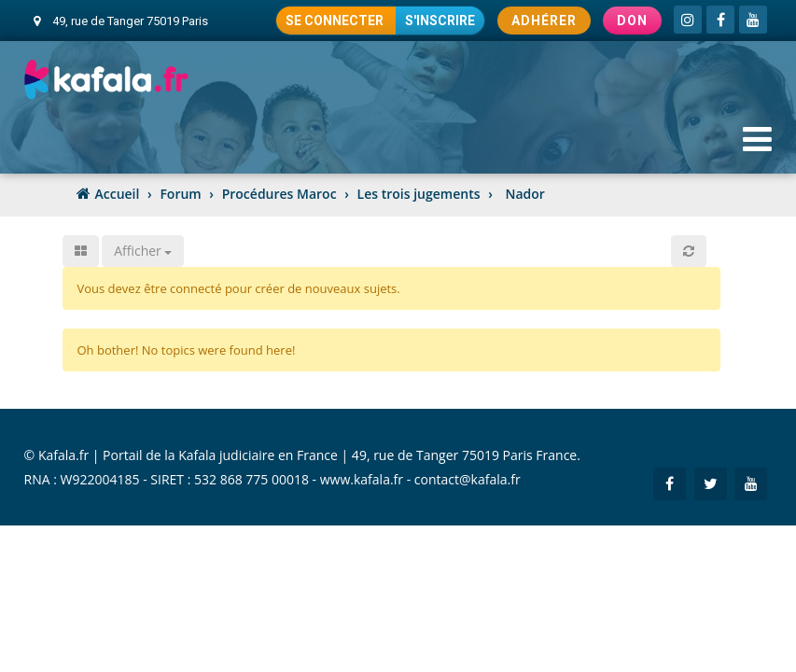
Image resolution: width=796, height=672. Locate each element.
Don (632, 21)
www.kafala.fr (362, 479)
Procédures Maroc (279, 194)
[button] (689, 251)
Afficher (143, 251)
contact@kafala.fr (468, 479)
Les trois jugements (419, 194)
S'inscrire (440, 21)
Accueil (118, 194)
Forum (180, 194)
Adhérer (544, 21)
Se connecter (336, 21)
